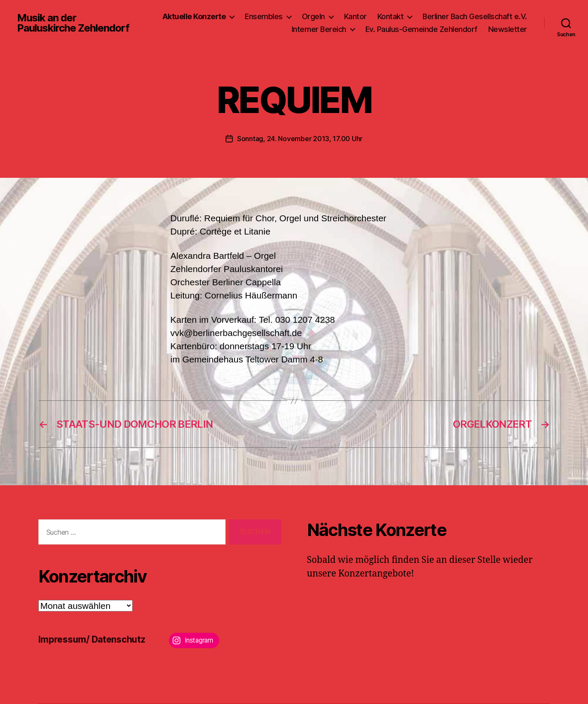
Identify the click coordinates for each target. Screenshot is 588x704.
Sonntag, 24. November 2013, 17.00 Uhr (300, 139)
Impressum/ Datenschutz (92, 639)
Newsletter (508, 29)
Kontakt (391, 16)
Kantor (355, 16)
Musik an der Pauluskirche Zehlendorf (73, 23)
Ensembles (264, 16)
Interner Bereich (319, 29)
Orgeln (313, 16)
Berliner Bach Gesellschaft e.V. (475, 16)
